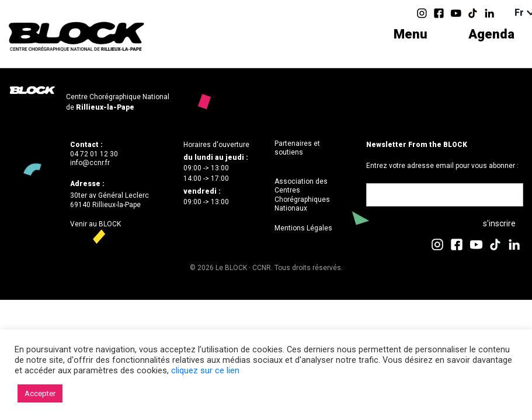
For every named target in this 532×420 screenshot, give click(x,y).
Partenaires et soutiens (297, 148)
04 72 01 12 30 (94, 154)
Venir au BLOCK (95, 224)
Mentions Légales (303, 228)
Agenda (491, 34)
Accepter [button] (40, 393)
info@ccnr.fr (90, 163)
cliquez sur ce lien (205, 370)
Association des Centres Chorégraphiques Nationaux (302, 195)
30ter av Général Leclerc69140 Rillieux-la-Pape (109, 200)
